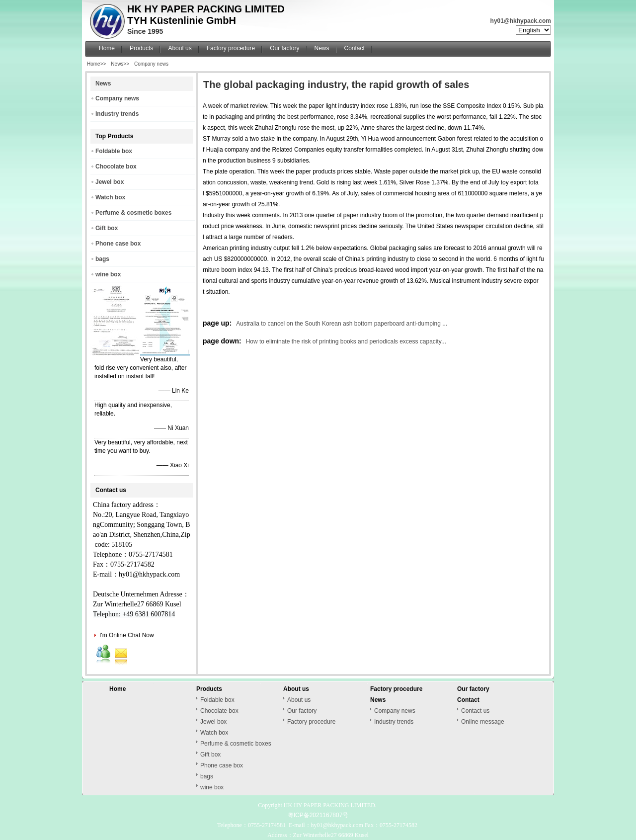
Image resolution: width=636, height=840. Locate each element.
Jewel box (110, 182)
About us (180, 48)
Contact (355, 48)
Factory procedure (231, 48)
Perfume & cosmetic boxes (133, 213)
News (322, 48)
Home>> (96, 64)
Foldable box (114, 151)
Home (107, 48)
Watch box (110, 197)
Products (141, 48)
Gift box (107, 228)
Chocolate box (116, 167)
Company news (151, 64)
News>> (120, 64)
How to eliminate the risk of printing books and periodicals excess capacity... (346, 341)
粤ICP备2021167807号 (318, 815)
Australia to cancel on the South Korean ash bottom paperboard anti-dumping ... (342, 324)
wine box (108, 274)
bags (102, 259)
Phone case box (118, 244)
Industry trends (117, 114)
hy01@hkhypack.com (521, 21)
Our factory (284, 48)
